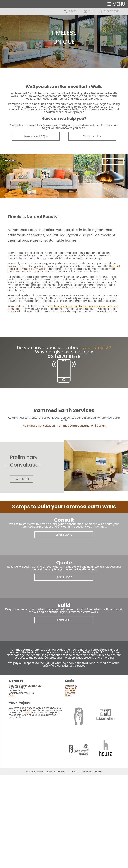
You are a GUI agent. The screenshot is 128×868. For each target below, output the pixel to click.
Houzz (68, 695)
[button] (5, 467)
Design (101, 426)
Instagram (71, 686)
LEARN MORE (64, 535)
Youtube (70, 691)
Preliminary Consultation (39, 426)
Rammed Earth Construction (76, 426)
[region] (64, 41)
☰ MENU (116, 4)
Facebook (71, 688)
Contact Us (92, 136)
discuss (29, 713)
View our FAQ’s (36, 136)
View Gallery (113, 161)
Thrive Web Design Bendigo (86, 772)
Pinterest (70, 693)
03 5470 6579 (112, 11)
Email (91, 11)
